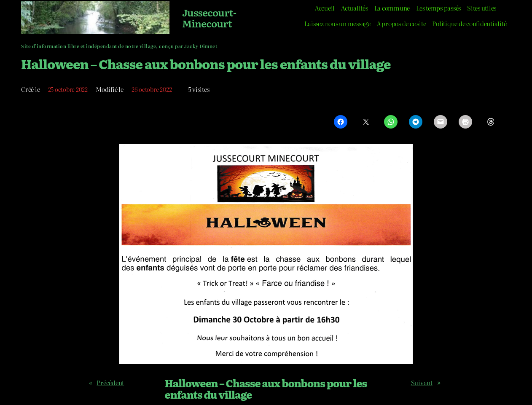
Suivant (422, 382)
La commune (392, 8)
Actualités (355, 8)
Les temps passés (438, 8)
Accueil (325, 8)
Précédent (110, 382)
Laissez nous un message (337, 23)
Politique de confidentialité (469, 23)
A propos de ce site (401, 23)
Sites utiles (482, 8)
